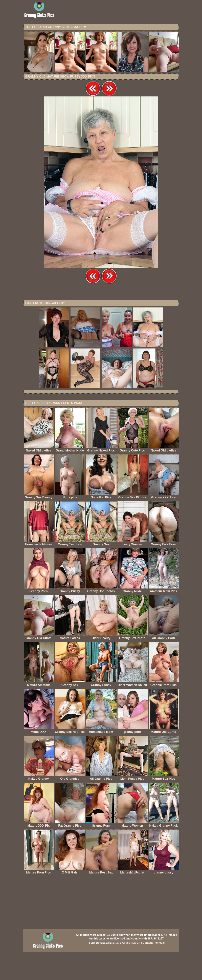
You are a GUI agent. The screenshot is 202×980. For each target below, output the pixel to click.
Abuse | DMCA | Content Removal (143, 970)
